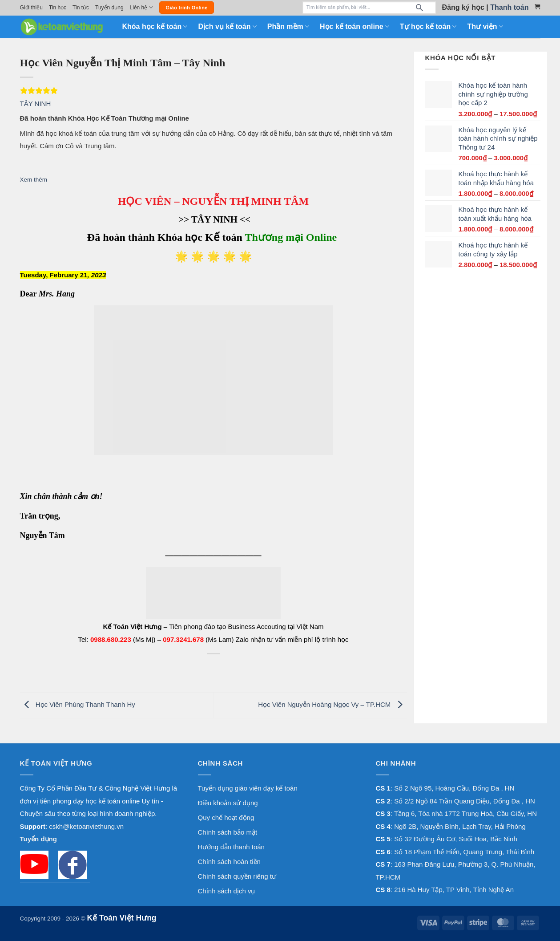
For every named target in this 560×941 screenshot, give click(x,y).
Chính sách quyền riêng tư (237, 876)
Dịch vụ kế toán (227, 26)
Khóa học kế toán (155, 26)
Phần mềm (288, 26)
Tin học (58, 8)
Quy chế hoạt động (226, 817)
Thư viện (485, 26)
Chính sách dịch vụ (227, 891)
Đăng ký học (463, 7)
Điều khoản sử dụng (228, 803)
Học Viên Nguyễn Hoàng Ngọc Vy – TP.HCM (332, 704)
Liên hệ (142, 7)
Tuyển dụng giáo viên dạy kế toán (248, 788)
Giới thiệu (31, 8)
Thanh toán (509, 7)
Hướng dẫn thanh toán (231, 847)
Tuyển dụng (109, 8)
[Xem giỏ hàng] (537, 7)
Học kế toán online (355, 26)
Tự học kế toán (428, 26)
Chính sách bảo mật (228, 832)
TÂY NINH (36, 103)
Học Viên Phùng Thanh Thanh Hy (78, 704)
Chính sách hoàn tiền (229, 862)
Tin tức (81, 8)
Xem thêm (34, 180)
